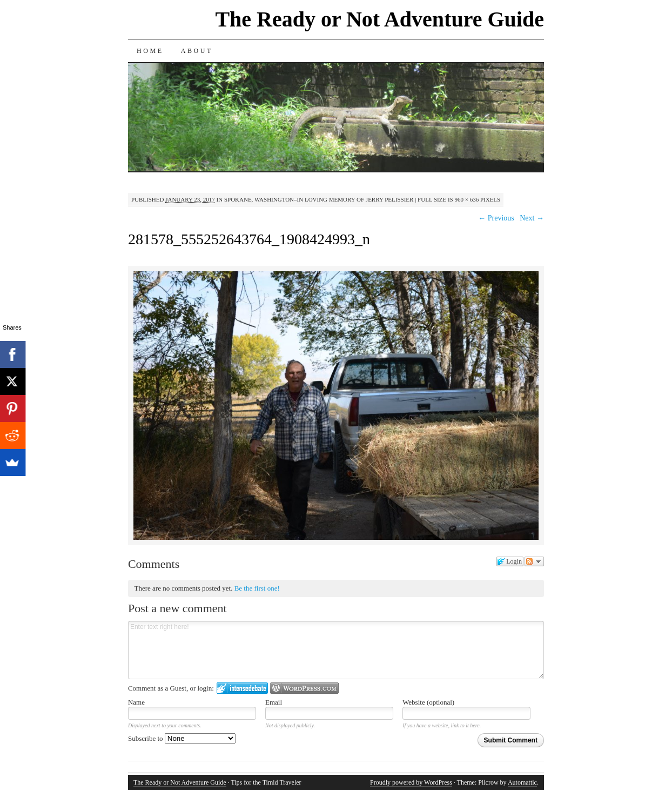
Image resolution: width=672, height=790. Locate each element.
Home (150, 51)
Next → (532, 218)
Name (136, 702)
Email (274, 702)
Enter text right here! (336, 650)
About (197, 51)
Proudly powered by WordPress (411, 782)
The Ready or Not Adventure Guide (379, 19)
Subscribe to (182, 738)
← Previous (496, 218)
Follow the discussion (534, 561)
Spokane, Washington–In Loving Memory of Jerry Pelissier (319, 199)
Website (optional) (428, 702)
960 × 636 (466, 199)
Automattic (522, 782)
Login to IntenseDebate (242, 688)
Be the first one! (257, 588)
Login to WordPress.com (304, 688)
